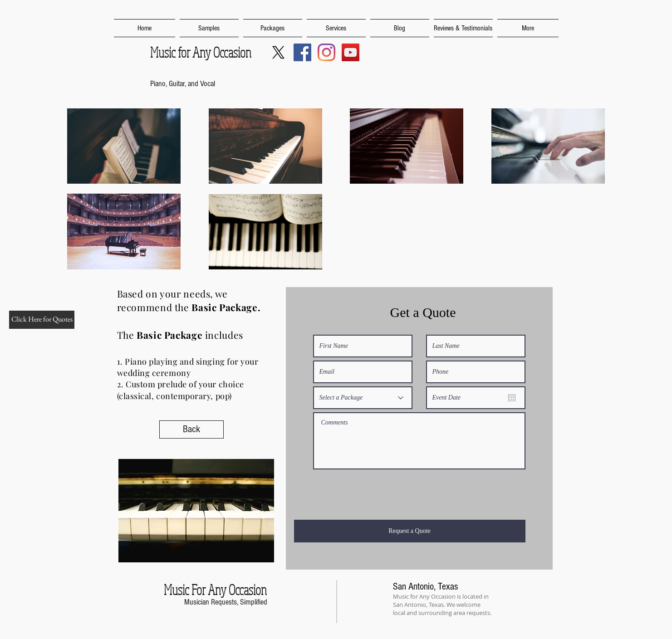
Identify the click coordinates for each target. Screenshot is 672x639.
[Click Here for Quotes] (42, 320)
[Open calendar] (512, 398)
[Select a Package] (363, 398)
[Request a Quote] (410, 531)
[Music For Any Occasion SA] (302, 52)
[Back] (191, 429)
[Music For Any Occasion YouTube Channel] (351, 52)
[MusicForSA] (278, 52)
